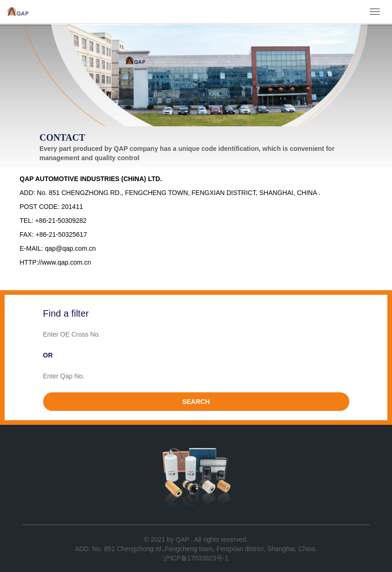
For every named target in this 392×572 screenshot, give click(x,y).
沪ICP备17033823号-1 (196, 558)
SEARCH (196, 402)
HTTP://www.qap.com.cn (55, 262)
